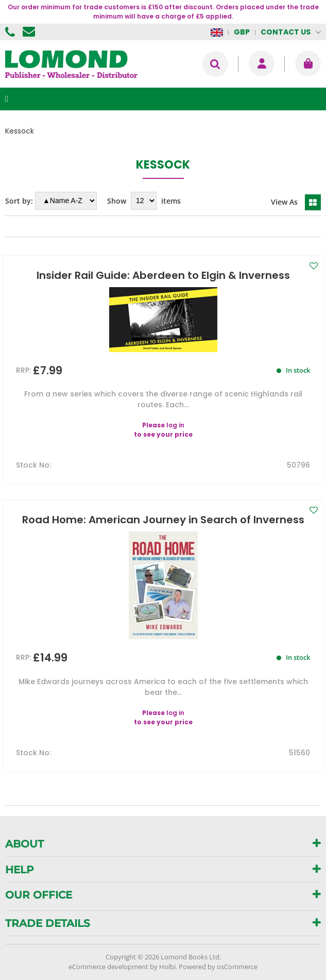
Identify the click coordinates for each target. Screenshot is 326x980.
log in (175, 425)
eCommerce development (108, 967)
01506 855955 (11, 32)
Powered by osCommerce (218, 967)
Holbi (167, 967)
